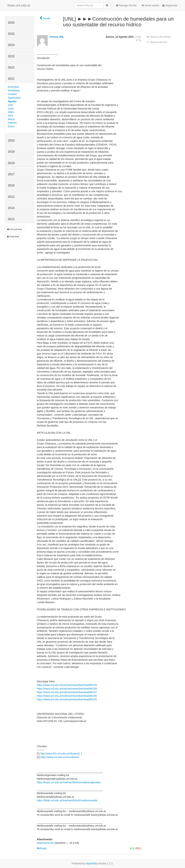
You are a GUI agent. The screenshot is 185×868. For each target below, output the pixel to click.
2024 (11, 45)
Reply (42, 848)
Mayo (11, 112)
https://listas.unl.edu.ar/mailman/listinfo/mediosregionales (69, 782)
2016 (11, 185)
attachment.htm (46, 843)
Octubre (12, 94)
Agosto (12, 101)
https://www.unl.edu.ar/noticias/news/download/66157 (67, 692)
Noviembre (14, 91)
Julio (10, 105)
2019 (11, 152)
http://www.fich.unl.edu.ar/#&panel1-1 (61, 754)
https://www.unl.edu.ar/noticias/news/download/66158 (67, 689)
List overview (14, 229)
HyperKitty (92, 863)
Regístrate (170, 5)
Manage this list (126, 5)
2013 (11, 219)
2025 (11, 34)
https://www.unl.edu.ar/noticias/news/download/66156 (67, 696)
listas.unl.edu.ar (19, 5)
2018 (11, 163)
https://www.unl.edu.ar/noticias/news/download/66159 (67, 685)
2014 (11, 208)
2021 (11, 79)
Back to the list (157, 42)
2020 (11, 141)
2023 (11, 56)
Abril (10, 116)
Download (13, 237)
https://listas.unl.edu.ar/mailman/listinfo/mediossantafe (67, 800)
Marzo (11, 119)
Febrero (12, 123)
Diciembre (13, 87)
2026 (11, 23)
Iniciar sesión (151, 5)
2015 (11, 197)
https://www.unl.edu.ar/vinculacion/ (60, 757)
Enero (11, 126)
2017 (11, 174)
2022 (11, 68)
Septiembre (14, 98)
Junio (11, 109)
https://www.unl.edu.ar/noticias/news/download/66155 (67, 699)
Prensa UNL (57, 37)
